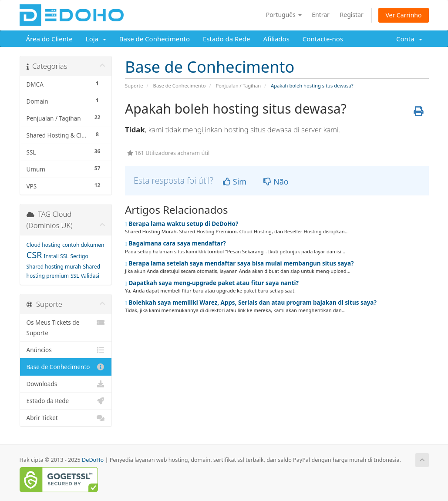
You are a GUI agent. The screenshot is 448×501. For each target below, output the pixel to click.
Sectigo (79, 256)
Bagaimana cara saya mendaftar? (175, 243)
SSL (75, 276)
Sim (235, 182)
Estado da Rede (227, 39)
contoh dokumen (83, 245)
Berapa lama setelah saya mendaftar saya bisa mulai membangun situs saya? (239, 263)
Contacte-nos (323, 39)
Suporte (134, 86)
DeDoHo (93, 460)
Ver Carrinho (403, 15)
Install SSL (56, 256)
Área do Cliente (49, 39)
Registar (352, 15)
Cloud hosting (44, 245)
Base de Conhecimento (155, 39)
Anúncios (66, 350)
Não (276, 182)
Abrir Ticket (66, 418)
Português (284, 15)
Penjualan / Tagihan (238, 86)
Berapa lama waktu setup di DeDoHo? (182, 224)
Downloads (66, 384)
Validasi (90, 276)
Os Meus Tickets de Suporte (66, 327)
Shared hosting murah (54, 267)
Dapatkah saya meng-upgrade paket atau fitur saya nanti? (212, 283)
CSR (34, 255)
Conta (409, 39)
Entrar (321, 15)
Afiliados (276, 39)
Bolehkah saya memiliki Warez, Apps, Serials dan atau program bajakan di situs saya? (251, 303)
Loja (96, 39)
